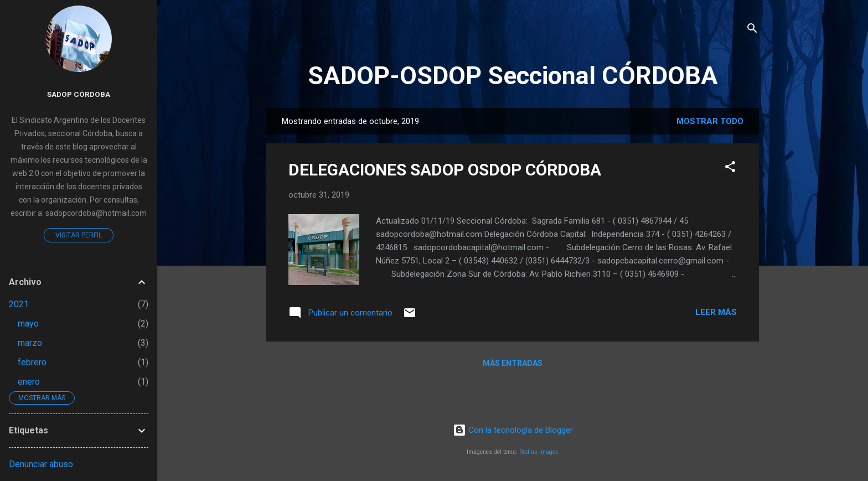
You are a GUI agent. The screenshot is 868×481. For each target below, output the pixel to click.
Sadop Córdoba (79, 94)
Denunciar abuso (41, 464)
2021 (19, 304)
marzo (30, 343)
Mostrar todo (710, 121)
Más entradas (513, 363)
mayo (28, 324)
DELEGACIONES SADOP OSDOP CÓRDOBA (445, 170)
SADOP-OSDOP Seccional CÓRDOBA (513, 76)
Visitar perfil (79, 235)
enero (29, 382)
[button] (730, 169)
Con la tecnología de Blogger (513, 430)
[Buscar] (752, 30)
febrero (32, 362)
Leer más (716, 312)
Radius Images (539, 452)
